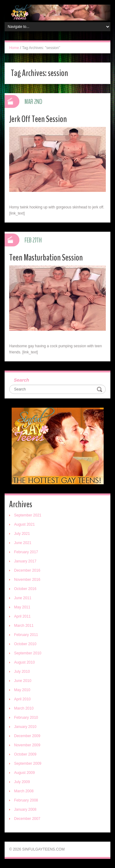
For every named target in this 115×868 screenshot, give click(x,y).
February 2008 (26, 800)
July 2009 (22, 782)
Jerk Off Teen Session (38, 119)
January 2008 (25, 809)
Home (14, 48)
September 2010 (28, 653)
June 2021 (23, 543)
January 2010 (25, 727)
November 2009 (27, 745)
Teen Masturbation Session (46, 258)
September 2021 (28, 515)
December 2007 (27, 819)
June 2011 (23, 598)
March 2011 (24, 626)
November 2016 (27, 580)
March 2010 (24, 708)
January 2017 (25, 561)
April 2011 (22, 616)
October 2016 (25, 589)
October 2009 (25, 754)
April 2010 (22, 699)
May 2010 (22, 690)
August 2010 (24, 662)
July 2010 (22, 672)
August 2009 (24, 773)
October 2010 (25, 644)
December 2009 (27, 736)
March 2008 (24, 791)
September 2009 (28, 763)
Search (21, 380)
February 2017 (26, 552)
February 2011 (26, 635)
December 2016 (27, 570)
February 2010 (26, 718)
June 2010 (23, 681)
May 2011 (22, 607)
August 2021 (24, 524)
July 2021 (22, 534)
